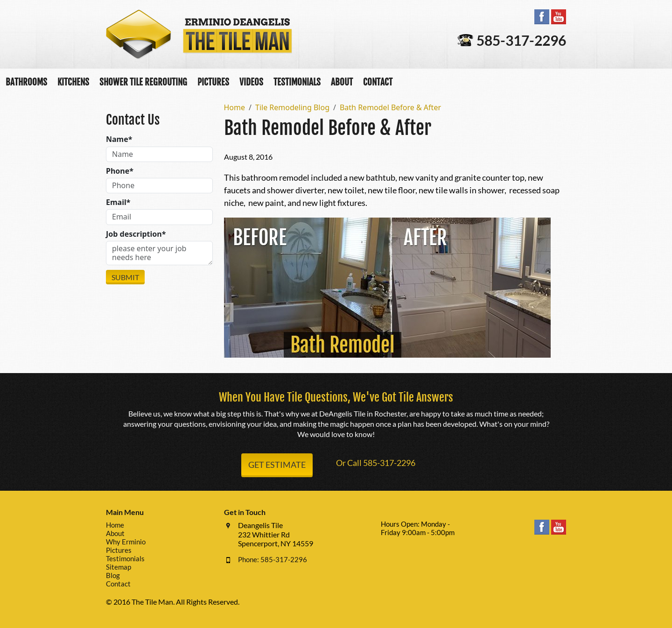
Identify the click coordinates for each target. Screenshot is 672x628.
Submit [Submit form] (125, 277)
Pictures (213, 82)
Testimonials (297, 82)
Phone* (120, 171)
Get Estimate (277, 465)
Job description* (136, 234)
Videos (251, 82)
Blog (113, 575)
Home (115, 525)
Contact (378, 82)
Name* (119, 139)
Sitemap (119, 567)
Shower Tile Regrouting (143, 82)
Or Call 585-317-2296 (376, 463)
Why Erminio (126, 542)
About (342, 82)
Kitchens (73, 82)
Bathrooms (26, 82)
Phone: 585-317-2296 (273, 559)
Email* (118, 202)
